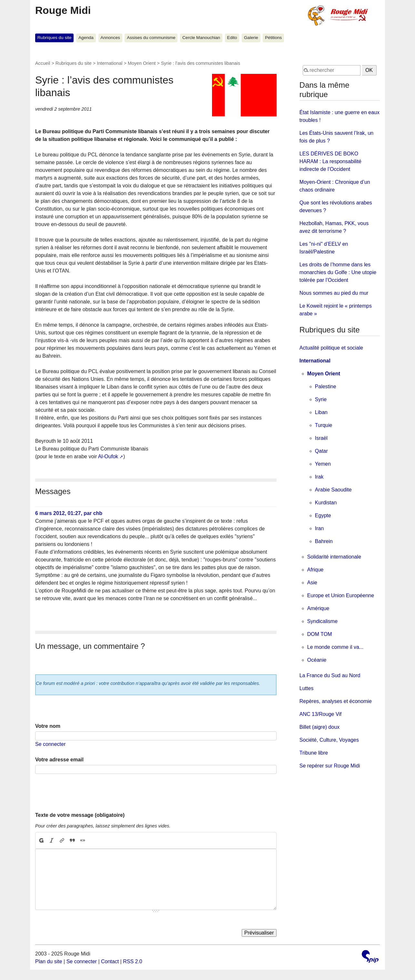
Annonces (110, 38)
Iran (319, 528)
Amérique (318, 608)
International (110, 63)
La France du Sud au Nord (330, 675)
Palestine (326, 386)
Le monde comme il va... (335, 647)
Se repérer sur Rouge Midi (330, 766)
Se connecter (50, 744)
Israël (321, 438)
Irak (319, 477)
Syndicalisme (322, 621)
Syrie (321, 399)
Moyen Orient (142, 63)
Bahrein (324, 541)
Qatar (321, 451)
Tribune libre (314, 753)
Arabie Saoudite (333, 490)
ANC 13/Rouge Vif (320, 714)
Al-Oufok (108, 456)
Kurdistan (326, 503)
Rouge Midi (63, 10)
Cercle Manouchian (201, 38)
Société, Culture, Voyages (329, 740)
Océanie (317, 660)
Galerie (251, 38)
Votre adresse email (59, 760)
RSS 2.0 (133, 961)
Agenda (86, 38)
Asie (312, 583)
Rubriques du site (55, 38)
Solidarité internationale (334, 557)
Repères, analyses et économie (336, 701)
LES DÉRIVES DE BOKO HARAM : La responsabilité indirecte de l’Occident (330, 161)
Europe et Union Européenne (341, 595)
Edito (232, 38)
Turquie (324, 425)
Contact (110, 961)
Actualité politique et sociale (331, 348)
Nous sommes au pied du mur (334, 293)
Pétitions (273, 38)
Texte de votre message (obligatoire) (80, 815)
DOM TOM (320, 634)
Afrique (315, 570)
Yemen (323, 464)
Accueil (43, 63)
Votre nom (48, 726)
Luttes (307, 688)
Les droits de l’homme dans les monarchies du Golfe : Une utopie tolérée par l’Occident (338, 272)
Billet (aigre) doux (320, 727)
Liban (321, 412)
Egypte (323, 515)
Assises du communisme (151, 38)
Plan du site (49, 961)
